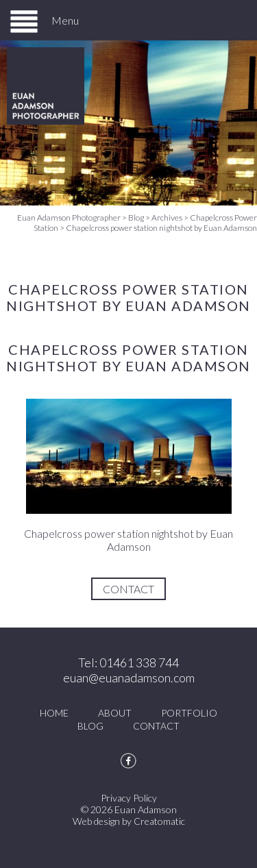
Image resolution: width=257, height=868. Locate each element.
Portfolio (189, 713)
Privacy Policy (129, 798)
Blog (90, 726)
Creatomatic (159, 821)
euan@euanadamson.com (129, 678)
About (115, 713)
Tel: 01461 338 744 (128, 662)
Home (54, 713)
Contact (128, 589)
